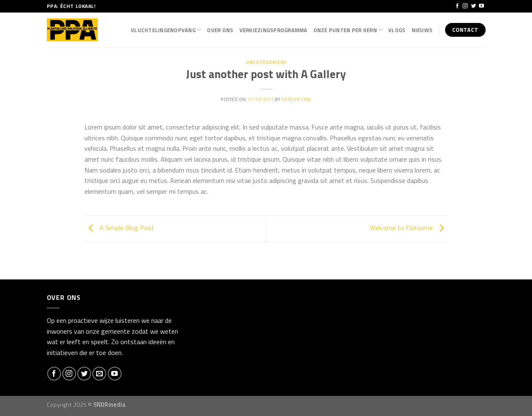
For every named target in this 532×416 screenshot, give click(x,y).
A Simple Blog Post (119, 228)
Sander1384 (297, 99)
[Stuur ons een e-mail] (99, 374)
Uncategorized (266, 62)
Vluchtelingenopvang (166, 30)
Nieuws (422, 30)
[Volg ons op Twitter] (473, 6)
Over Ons (220, 30)
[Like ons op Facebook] (457, 6)
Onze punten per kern (348, 30)
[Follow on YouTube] (481, 6)
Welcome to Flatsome (409, 228)
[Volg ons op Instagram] (465, 6)
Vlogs (397, 30)
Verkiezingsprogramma (274, 30)
